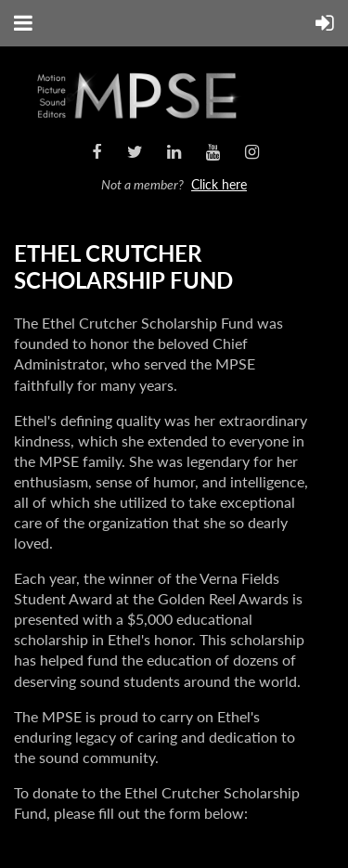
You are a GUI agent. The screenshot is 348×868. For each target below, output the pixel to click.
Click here (219, 184)
